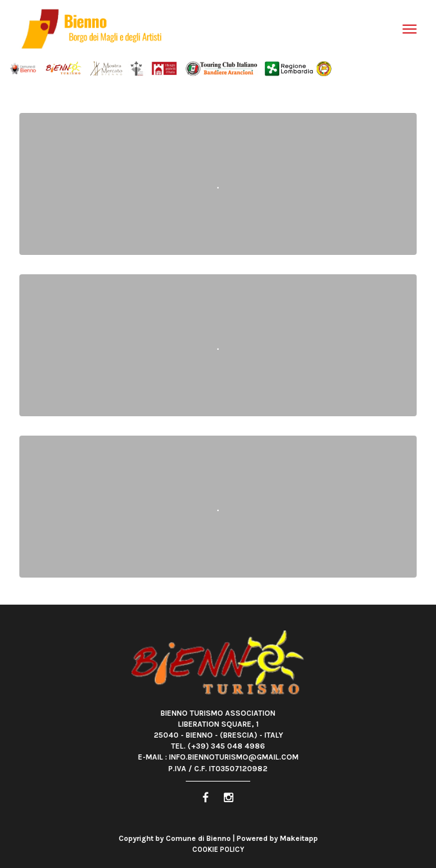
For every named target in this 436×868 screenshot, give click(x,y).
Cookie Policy (218, 850)
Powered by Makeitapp (277, 838)
